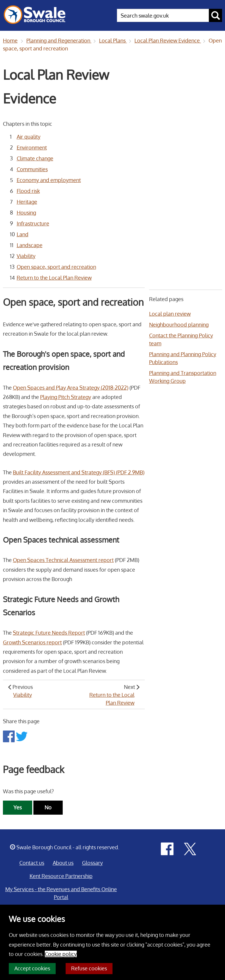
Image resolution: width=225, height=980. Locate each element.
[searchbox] (163, 15)
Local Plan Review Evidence (168, 40)
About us (63, 863)
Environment (32, 147)
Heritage (27, 202)
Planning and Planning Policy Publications (183, 358)
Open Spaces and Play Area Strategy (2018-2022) (71, 388)
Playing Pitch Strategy (66, 397)
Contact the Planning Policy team (181, 339)
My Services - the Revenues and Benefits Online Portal (61, 893)
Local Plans (113, 40)
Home (10, 40)
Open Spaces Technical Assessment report (63, 560)
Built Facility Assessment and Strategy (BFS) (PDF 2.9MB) (79, 472)
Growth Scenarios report (32, 642)
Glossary (92, 863)
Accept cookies (32, 968)
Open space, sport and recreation (56, 267)
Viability (26, 256)
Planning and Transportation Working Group (183, 377)
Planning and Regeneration (59, 40)
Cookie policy (61, 954)
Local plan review (170, 314)
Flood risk (28, 191)
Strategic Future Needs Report (49, 633)
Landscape (30, 245)
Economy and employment (49, 180)
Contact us (32, 863)
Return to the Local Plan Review (54, 278)
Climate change (35, 158)
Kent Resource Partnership (61, 876)
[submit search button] (215, 15)
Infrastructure (33, 223)
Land (23, 234)
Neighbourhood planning (179, 325)
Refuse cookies (89, 968)
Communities (32, 169)
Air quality (29, 137)
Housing (26, 213)
